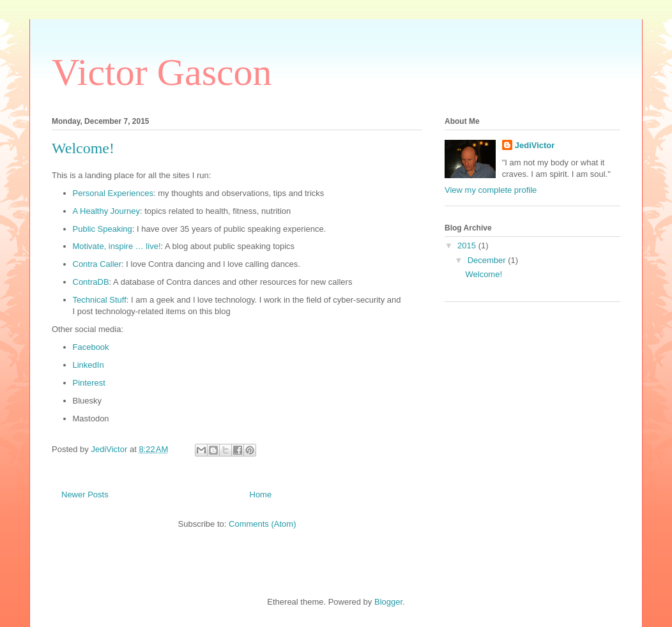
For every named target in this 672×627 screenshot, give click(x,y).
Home (261, 495)
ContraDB (91, 282)
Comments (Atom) (262, 524)
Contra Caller (97, 264)
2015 (468, 246)
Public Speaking (103, 229)
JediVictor (535, 145)
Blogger (388, 602)
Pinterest (89, 383)
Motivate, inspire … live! (117, 246)
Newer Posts (85, 495)
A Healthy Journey (107, 211)
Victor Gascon (162, 72)
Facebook (91, 347)
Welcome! (83, 148)
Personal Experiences (113, 193)
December (488, 260)
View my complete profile (491, 190)
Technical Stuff (100, 300)
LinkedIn (88, 365)
